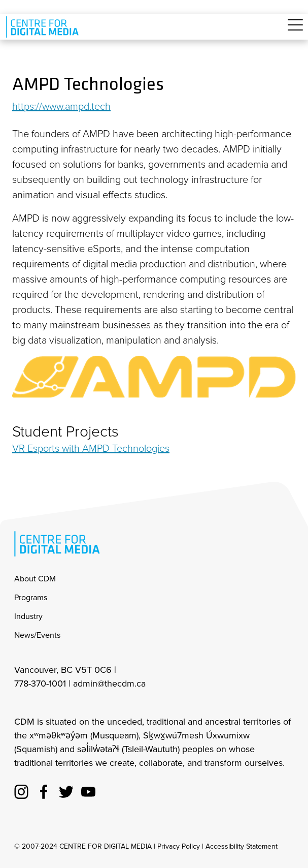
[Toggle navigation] (295, 31)
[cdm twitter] (66, 790)
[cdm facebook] (44, 790)
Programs (31, 597)
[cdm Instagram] (21, 790)
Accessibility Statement (242, 846)
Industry (28, 616)
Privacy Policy (179, 846)
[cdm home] (44, 27)
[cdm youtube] (88, 790)
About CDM (35, 579)
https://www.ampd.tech (61, 106)
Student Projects (65, 431)
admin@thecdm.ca (109, 684)
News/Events (37, 635)
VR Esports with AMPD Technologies (91, 448)
